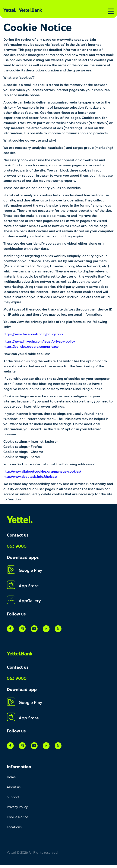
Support (13, 797)
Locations (14, 827)
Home (11, 777)
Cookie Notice (18, 817)
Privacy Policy (17, 807)
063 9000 (17, 546)
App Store (23, 585)
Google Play (25, 570)
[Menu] (111, 11)
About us (14, 787)
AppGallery (24, 600)
